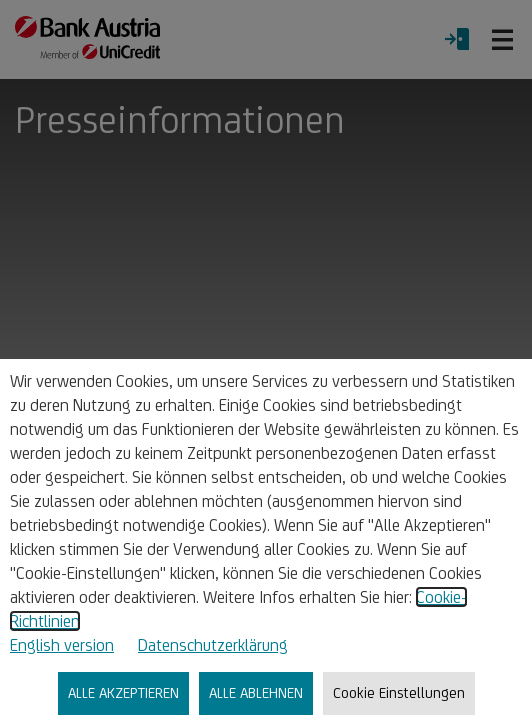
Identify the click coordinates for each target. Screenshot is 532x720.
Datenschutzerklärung (213, 645)
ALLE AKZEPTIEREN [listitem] (123, 692)
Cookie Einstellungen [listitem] (399, 692)
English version (62, 645)
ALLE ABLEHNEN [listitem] (256, 692)
